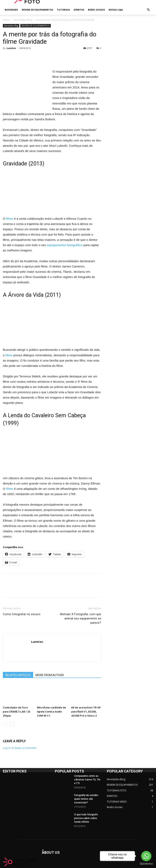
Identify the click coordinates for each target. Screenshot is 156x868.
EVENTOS (79, 10)
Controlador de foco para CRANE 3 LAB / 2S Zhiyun (17, 712)
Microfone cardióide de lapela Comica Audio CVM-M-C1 (51, 712)
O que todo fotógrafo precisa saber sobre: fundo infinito (86, 818)
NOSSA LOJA (116, 10)
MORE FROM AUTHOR (50, 675)
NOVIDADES (11, 10)
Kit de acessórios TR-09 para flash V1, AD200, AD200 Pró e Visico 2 (86, 712)
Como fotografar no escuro (22, 614)
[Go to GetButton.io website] (146, 864)
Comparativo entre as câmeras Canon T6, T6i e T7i (87, 780)
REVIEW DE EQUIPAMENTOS (37, 10)
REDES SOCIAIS (96, 10)
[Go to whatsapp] (146, 856)
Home (6, 20)
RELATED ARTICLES (18, 675)
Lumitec (11, 48)
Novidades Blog (23, 20)
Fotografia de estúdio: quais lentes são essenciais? (86, 799)
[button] (148, 10)
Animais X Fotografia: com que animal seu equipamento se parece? (81, 618)
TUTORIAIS (63, 10)
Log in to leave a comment (19, 748)
